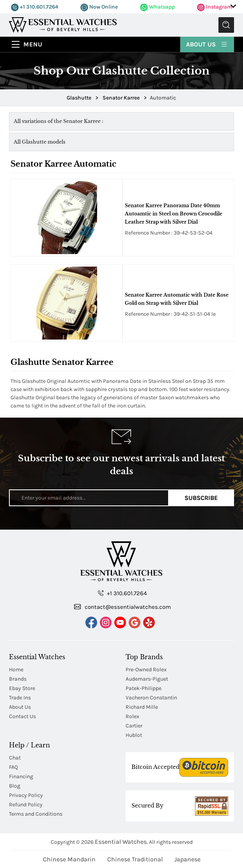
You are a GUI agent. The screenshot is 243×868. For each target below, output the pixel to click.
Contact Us (22, 716)
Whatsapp (157, 7)
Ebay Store (22, 688)
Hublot (134, 735)
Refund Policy (26, 805)
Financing (21, 776)
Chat (15, 758)
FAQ (13, 767)
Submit (226, 25)
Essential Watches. (121, 842)
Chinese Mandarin (69, 859)
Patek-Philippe (144, 688)
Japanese (187, 859)
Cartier (134, 726)
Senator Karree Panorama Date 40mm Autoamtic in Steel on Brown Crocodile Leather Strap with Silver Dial (174, 214)
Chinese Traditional (135, 859)
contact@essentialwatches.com (122, 607)
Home (16, 670)
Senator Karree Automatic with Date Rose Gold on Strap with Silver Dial (177, 299)
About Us (207, 44)
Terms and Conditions (36, 814)
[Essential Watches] (63, 24)
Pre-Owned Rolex (146, 670)
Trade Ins (20, 698)
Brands (18, 679)
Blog (15, 786)
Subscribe (201, 498)
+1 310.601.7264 (35, 7)
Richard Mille (142, 707)
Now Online (99, 7)
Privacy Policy (26, 795)
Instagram (215, 7)
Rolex (132, 716)
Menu (33, 44)
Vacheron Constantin (151, 698)
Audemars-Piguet (147, 679)
